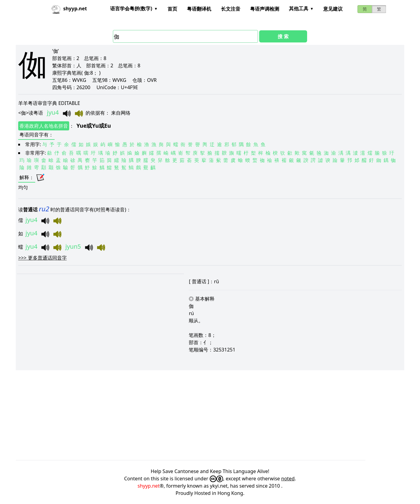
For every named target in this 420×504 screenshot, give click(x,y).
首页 (172, 9)
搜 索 (283, 36)
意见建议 (333, 9)
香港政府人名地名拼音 (44, 126)
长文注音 (231, 9)
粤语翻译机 (199, 9)
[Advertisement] (198, 415)
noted (288, 479)
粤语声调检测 (265, 9)
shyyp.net (149, 486)
